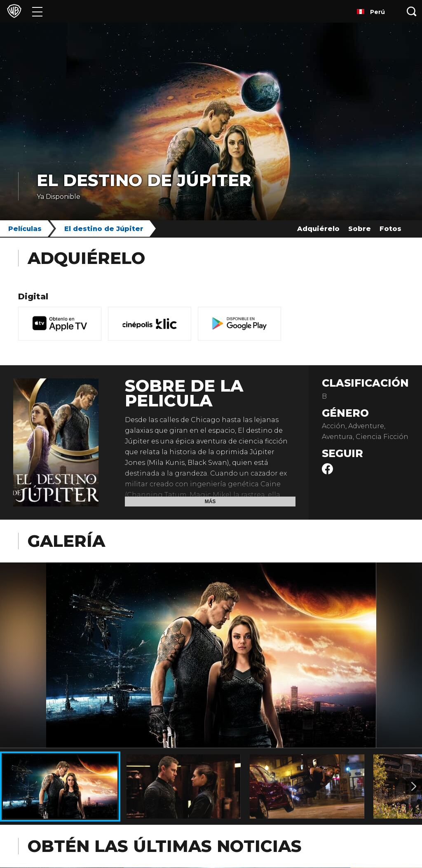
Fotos (390, 229)
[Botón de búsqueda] (412, 11)
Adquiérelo (318, 229)
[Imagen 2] (414, 786)
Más (210, 502)
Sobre (360, 229)
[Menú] (37, 11)
